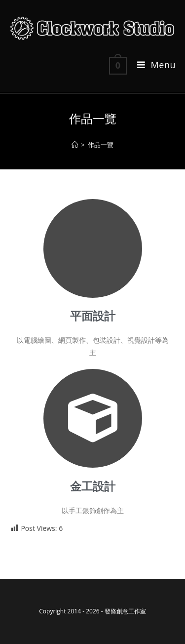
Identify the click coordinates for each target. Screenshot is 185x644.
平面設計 (93, 316)
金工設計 (93, 487)
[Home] (75, 145)
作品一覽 (101, 145)
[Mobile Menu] (153, 65)
